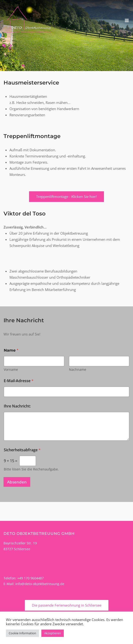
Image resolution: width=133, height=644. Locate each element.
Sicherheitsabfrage (22, 450)
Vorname (11, 369)
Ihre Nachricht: (17, 406)
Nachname (78, 369)
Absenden (17, 482)
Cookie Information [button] (22, 633)
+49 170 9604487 (30, 578)
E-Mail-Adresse (19, 381)
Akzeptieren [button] (53, 633)
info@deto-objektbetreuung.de (40, 584)
